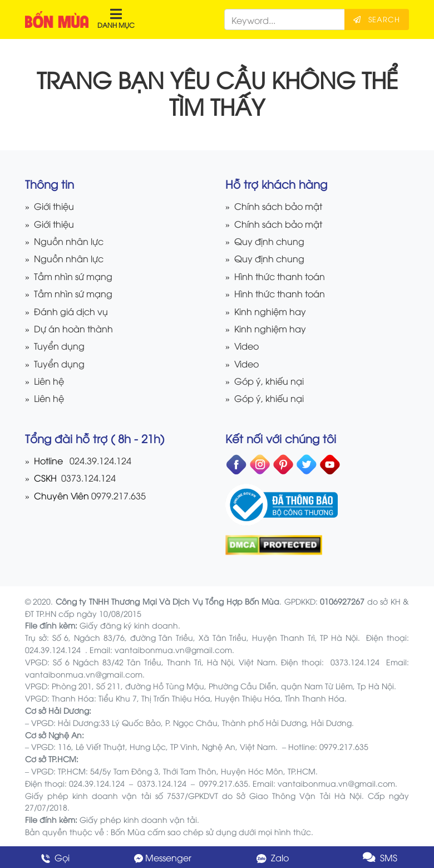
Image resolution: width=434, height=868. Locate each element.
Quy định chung (269, 241)
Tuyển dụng (59, 345)
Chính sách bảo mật (278, 206)
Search (377, 19)
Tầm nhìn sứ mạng (73, 276)
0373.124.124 (87, 477)
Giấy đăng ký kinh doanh (129, 625)
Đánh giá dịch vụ (71, 311)
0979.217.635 (119, 495)
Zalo (272, 857)
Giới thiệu (54, 206)
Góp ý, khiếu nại (269, 381)
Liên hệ (49, 381)
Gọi (54, 857)
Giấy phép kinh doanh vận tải (138, 819)
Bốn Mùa (128, 832)
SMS (380, 857)
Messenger (163, 857)
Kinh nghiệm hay (270, 311)
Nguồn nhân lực (69, 241)
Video (246, 345)
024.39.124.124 (100, 460)
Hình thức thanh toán (280, 276)
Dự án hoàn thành (73, 328)
